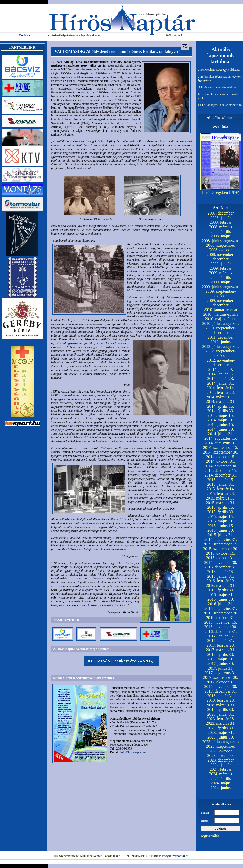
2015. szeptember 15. (221, 544)
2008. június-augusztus (221, 241)
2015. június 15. (221, 526)
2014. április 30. (221, 411)
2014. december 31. (220, 475)
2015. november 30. (221, 562)
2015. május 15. (220, 516)
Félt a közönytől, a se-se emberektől (220, 105)
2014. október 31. (221, 461)
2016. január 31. (221, 576)
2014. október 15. (221, 457)
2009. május (220, 282)
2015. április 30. (221, 512)
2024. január (221, 765)
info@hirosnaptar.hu (133, 752)
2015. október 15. (221, 553)
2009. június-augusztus (221, 287)
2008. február (220, 222)
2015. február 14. (220, 489)
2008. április (221, 231)
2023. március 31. (221, 723)
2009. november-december (221, 303)
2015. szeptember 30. (221, 549)
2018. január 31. (221, 696)
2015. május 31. (220, 521)
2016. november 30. (221, 627)
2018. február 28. (220, 700)
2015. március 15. (221, 498)
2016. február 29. (220, 581)
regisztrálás (210, 836)
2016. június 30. (221, 599)
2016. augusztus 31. (221, 608)
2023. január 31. (221, 714)
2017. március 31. (221, 650)
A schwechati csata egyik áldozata (219, 70)
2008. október (221, 250)
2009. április (221, 277)
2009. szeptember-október (221, 294)
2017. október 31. (221, 682)
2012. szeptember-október (221, 353)
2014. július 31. (221, 434)
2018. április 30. (221, 710)
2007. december (220, 213)
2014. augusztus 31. (221, 443)
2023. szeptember (221, 746)
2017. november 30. (221, 687)
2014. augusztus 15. (221, 438)
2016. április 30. (221, 590)
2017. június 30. (221, 664)
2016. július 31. (221, 604)
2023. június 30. (221, 737)
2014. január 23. (221, 379)
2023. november (221, 756)
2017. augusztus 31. (221, 673)
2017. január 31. (221, 641)
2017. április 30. (221, 654)
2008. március (221, 227)
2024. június (221, 788)
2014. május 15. (220, 415)
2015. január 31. (221, 484)
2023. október (221, 751)
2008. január (221, 218)
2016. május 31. (220, 595)
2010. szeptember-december (221, 330)
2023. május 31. (220, 733)
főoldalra (24, 35)
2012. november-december (221, 362)
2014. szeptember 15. (221, 448)
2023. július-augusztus (221, 742)
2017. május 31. (220, 659)
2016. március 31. (221, 585)
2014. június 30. (221, 429)
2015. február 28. (220, 494)
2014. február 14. (220, 388)
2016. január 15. (221, 572)
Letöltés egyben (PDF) (221, 192)
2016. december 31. (220, 631)
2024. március (221, 774)
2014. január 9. (221, 369)
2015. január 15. (221, 480)
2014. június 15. (221, 425)
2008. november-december (221, 257)
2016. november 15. (221, 622)
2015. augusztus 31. (221, 539)
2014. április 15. (221, 406)
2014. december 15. (220, 471)
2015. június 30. (221, 530)
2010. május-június (221, 319)
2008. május (220, 236)
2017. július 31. (221, 668)
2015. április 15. (221, 507)
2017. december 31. (220, 691)
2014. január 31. (221, 383)
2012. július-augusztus (221, 346)
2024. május (220, 783)
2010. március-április (221, 314)
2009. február (220, 268)
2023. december (220, 760)
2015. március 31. (221, 503)
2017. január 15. (221, 636)
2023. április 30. (221, 728)
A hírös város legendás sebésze (217, 87)
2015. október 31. (221, 558)
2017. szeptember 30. (221, 677)
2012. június (221, 342)
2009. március (221, 273)
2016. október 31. (221, 618)
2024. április (221, 778)
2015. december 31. (220, 567)
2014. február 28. (220, 392)
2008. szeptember (221, 245)
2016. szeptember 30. (221, 613)
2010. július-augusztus (221, 323)
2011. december (221, 337)
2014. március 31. (221, 402)
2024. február (220, 769)
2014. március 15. (221, 397)
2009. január (221, 264)
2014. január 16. (221, 374)
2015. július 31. (221, 535)
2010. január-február (221, 310)
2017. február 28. (220, 645)
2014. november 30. (221, 466)
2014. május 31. (220, 420)
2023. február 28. (220, 719)
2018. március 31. (221, 705)
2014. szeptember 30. (221, 452)
